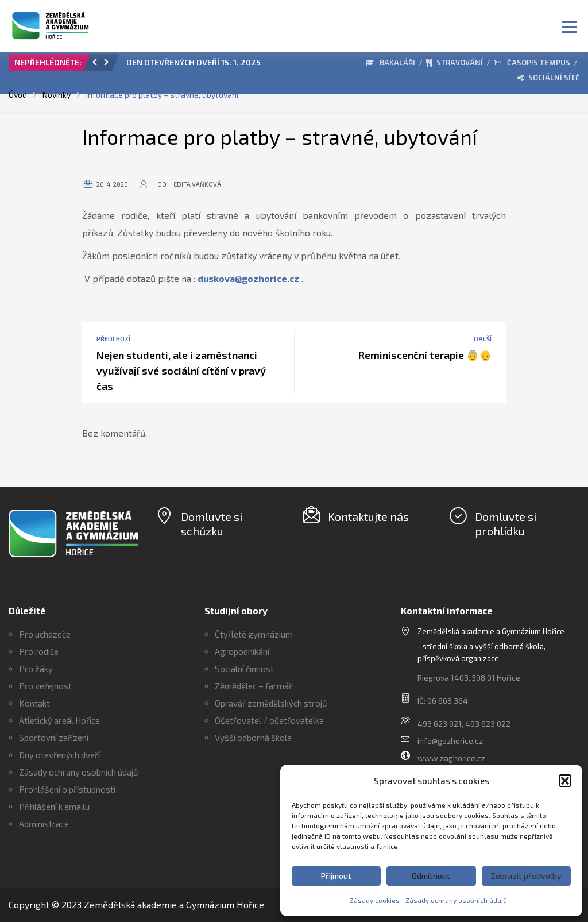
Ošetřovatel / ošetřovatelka (269, 720)
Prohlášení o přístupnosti (67, 789)
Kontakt (34, 703)
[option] (226, 65)
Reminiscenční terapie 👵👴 (425, 355)
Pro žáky (36, 669)
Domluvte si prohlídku (506, 524)
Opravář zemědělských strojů (271, 703)
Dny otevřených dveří (59, 755)
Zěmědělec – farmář (254, 686)
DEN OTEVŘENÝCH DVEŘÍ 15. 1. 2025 (194, 62)
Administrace (44, 824)
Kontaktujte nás (368, 516)
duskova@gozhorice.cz (248, 278)
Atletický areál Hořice (59, 720)
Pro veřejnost (45, 686)
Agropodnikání (242, 651)
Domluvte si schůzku (212, 524)
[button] (565, 781)
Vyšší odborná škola (253, 738)
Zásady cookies (375, 900)
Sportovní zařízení (54, 738)
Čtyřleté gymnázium (254, 634)
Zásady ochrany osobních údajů (456, 900)
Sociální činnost (244, 669)
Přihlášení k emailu (54, 807)
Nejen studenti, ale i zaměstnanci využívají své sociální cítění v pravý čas (181, 371)
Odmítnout (431, 876)
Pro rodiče (39, 651)
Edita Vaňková (197, 184)
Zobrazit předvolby (526, 876)
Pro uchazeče (45, 634)
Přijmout (336, 876)
